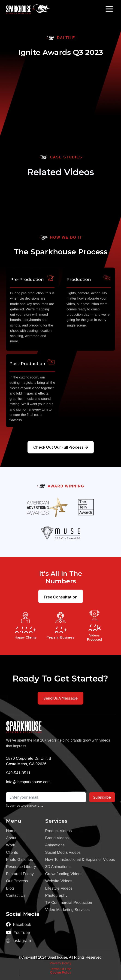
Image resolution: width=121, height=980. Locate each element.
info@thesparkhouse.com (28, 782)
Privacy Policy (60, 963)
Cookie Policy (61, 972)
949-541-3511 (18, 773)
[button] (109, 9)
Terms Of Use (61, 969)
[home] (22, 9)
